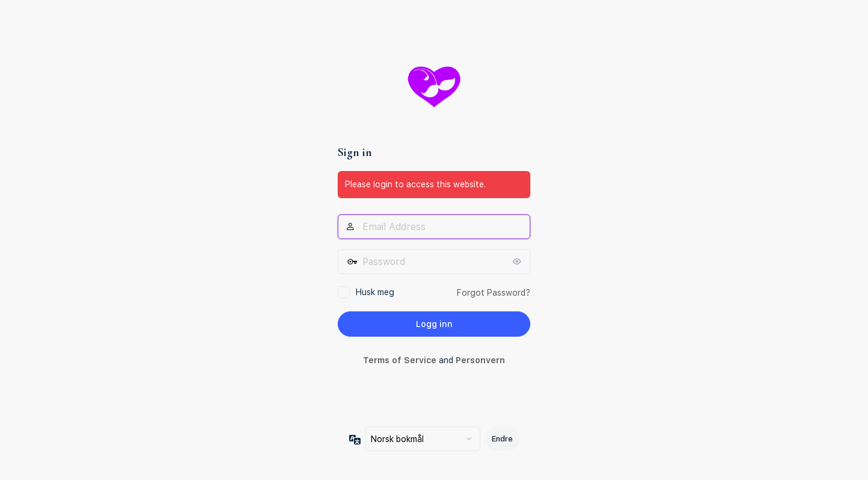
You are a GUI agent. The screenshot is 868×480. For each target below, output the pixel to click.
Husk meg (375, 292)
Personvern (480, 360)
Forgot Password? (494, 293)
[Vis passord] (518, 261)
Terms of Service (400, 360)
